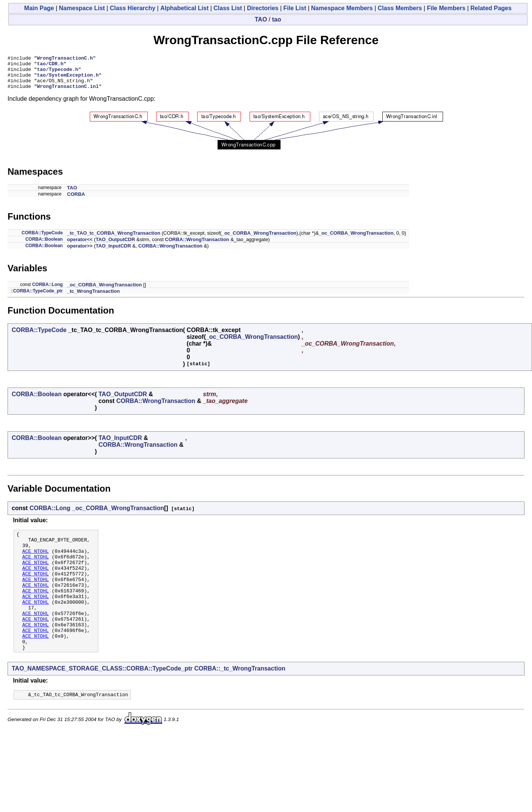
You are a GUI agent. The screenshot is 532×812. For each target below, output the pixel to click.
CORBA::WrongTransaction (197, 246)
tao (276, 19)
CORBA (76, 201)
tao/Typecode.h (57, 72)
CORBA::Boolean (44, 246)
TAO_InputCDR (113, 253)
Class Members (400, 8)
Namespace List (82, 8)
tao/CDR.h (50, 66)
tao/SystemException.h (68, 79)
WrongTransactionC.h (65, 59)
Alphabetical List (184, 8)
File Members (446, 8)
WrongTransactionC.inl (68, 93)
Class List (228, 8)
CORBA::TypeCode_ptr (38, 298)
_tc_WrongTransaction (94, 298)
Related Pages (491, 8)
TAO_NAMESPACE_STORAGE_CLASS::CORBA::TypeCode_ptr (102, 699)
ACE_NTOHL (35, 562)
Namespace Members (342, 8)
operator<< (80, 246)
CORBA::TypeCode (42, 240)
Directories (263, 8)
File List (295, 8)
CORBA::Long (47, 291)
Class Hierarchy (133, 8)
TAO (261, 19)
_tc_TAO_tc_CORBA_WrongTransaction (114, 240)
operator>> (80, 253)
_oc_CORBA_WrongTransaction (259, 240)
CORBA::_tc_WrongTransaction (240, 699)
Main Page (39, 8)
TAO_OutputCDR (115, 246)
